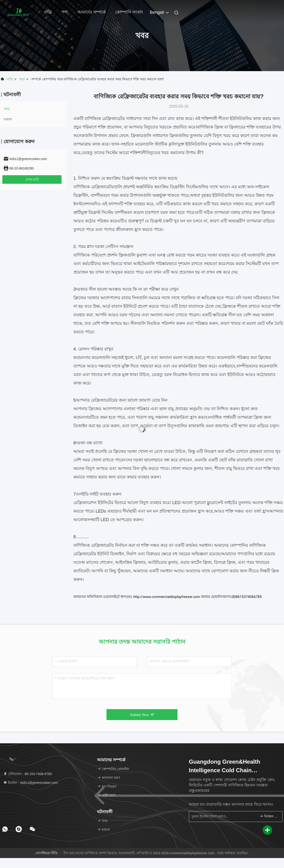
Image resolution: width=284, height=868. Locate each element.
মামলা (8, 119)
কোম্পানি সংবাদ (129, 12)
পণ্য (65, 12)
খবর (22, 79)
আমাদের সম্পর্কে (92, 12)
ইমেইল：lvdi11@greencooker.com (31, 783)
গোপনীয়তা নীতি (47, 853)
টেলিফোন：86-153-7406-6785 (28, 774)
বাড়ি (48, 12)
